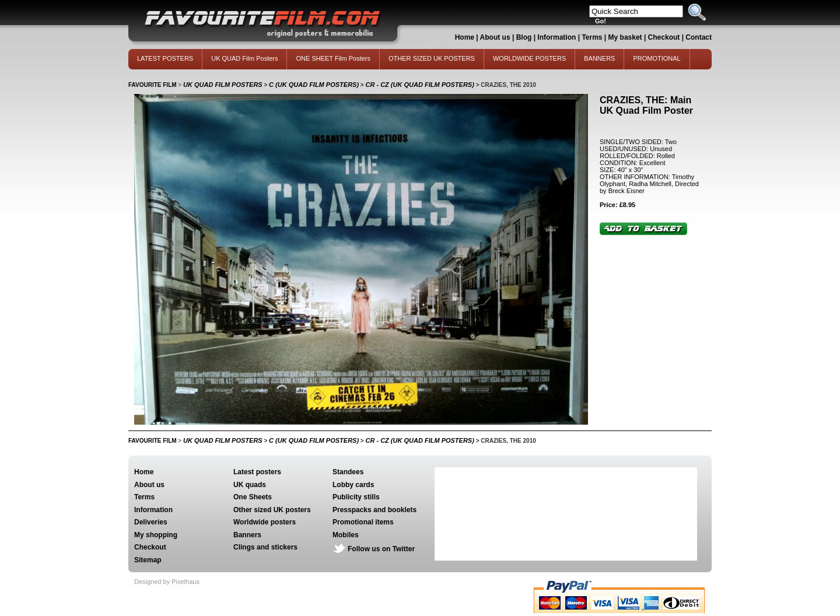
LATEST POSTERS (165, 58)
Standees (348, 472)
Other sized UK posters (272, 510)
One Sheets (253, 497)
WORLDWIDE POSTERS (529, 58)
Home (465, 37)
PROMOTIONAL (657, 58)
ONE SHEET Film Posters (333, 58)
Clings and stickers (265, 547)
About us (495, 37)
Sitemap (148, 560)
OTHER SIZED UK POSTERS (432, 58)
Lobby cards (353, 485)
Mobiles (346, 535)
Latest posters (257, 472)
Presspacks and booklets (374, 510)
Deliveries (151, 522)
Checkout (665, 37)
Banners (247, 535)
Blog (524, 37)
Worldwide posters (265, 522)
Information (556, 37)
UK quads (250, 485)
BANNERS (599, 58)
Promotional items (363, 522)
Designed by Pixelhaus (167, 582)
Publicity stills (356, 497)
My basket (625, 37)
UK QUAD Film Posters (244, 58)
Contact (699, 37)
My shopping (156, 535)
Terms (592, 37)
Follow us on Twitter (381, 549)
